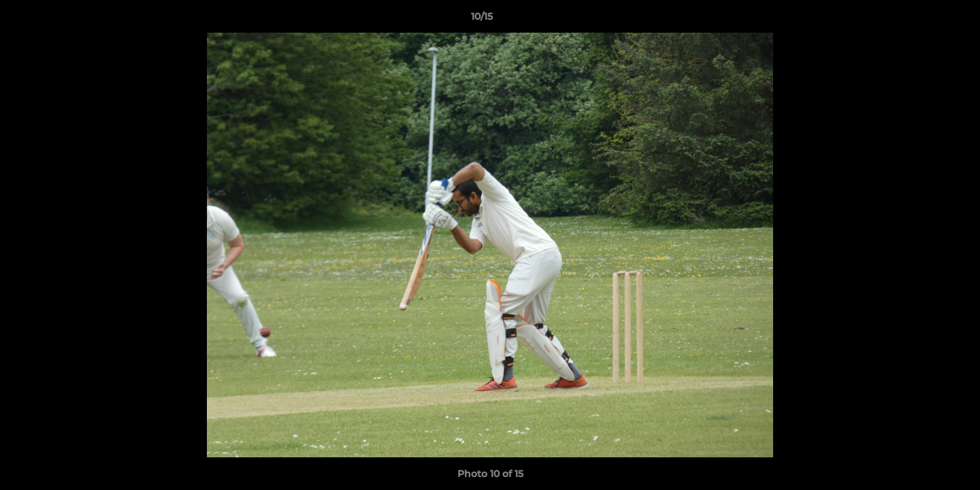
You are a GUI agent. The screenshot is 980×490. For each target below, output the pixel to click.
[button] (923, 20)
